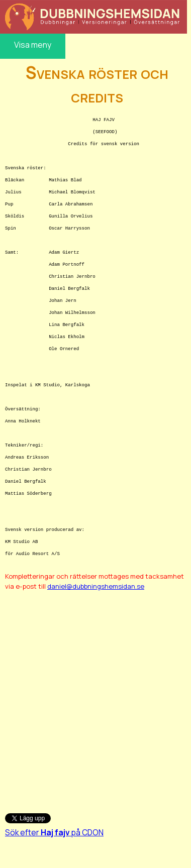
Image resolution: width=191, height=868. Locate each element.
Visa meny (33, 45)
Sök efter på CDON (54, 832)
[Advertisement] (94, 696)
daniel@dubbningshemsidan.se (96, 586)
